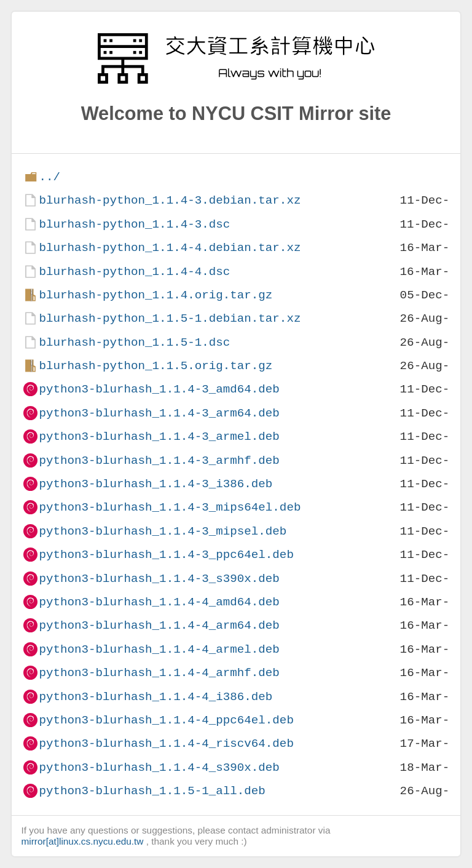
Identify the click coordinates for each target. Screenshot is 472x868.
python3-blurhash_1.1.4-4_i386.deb (155, 697)
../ (49, 177)
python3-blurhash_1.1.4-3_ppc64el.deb (166, 555)
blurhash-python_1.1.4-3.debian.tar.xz (170, 200)
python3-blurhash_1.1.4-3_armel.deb (159, 436)
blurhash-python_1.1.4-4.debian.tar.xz (170, 248)
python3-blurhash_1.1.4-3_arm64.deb (159, 413)
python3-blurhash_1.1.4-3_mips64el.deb (170, 507)
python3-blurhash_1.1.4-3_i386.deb (155, 484)
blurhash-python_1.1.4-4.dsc (134, 272)
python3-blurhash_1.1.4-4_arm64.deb (159, 625)
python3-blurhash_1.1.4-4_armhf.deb (159, 673)
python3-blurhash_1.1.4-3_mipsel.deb (163, 531)
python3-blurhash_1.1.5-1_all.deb (152, 791)
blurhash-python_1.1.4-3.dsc (134, 224)
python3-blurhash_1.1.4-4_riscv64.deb (166, 743)
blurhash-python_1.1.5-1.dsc (134, 342)
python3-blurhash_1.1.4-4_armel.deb (159, 649)
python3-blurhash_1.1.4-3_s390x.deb (159, 579)
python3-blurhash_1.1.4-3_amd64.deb (159, 389)
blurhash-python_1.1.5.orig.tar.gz (155, 366)
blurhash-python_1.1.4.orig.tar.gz (155, 295)
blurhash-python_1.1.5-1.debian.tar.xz (170, 318)
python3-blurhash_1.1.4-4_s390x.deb (159, 767)
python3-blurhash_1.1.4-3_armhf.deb (159, 460)
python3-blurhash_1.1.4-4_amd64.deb (159, 602)
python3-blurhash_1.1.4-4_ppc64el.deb (166, 720)
